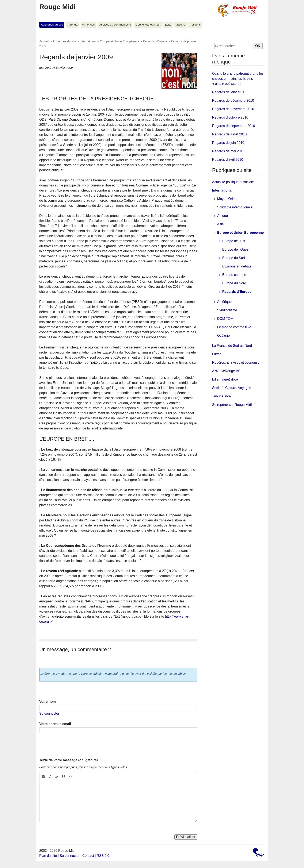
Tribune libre (221, 396)
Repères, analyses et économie (236, 362)
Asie (221, 224)
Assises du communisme (115, 25)
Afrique (223, 216)
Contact (88, 856)
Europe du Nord (234, 283)
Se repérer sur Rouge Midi (232, 405)
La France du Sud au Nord (232, 346)
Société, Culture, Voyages (232, 388)
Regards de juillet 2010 (229, 134)
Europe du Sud (234, 258)
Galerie (180, 25)
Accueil (44, 41)
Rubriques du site (52, 25)
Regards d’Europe (155, 41)
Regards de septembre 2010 (234, 126)
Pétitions (195, 25)
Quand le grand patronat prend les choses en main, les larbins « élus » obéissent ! (238, 79)
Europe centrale (234, 275)
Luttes (217, 354)
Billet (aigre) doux (225, 379)
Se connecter (49, 713)
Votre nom (47, 702)
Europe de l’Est (234, 241)
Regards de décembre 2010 (233, 101)
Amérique (224, 302)
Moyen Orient (227, 199)
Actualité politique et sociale (233, 182)
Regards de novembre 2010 (233, 109)
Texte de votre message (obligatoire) (69, 760)
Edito (168, 25)
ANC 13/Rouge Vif (226, 371)
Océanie (224, 335)
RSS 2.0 (103, 856)
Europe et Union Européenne (119, 41)
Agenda (73, 25)
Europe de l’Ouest (236, 249)
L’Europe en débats (237, 266)
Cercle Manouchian (148, 25)
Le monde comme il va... (236, 327)
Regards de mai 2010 (228, 151)
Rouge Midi (57, 7)
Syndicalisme (227, 310)
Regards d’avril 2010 (228, 160)
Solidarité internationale (235, 207)
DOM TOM (225, 319)
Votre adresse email (55, 724)
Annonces (88, 25)
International (88, 41)
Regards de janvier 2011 (231, 92)
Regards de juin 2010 (228, 143)
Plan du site (48, 856)
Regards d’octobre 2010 (230, 117)
